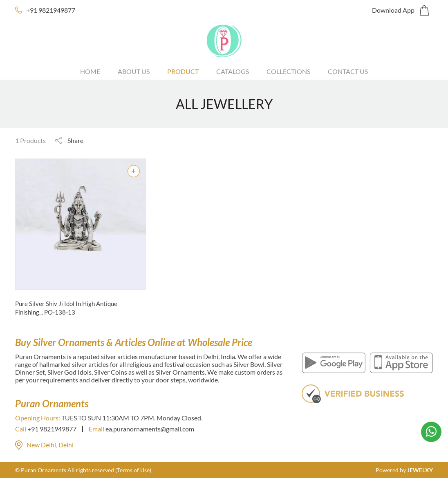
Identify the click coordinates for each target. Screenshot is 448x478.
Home (90, 71)
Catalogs (233, 71)
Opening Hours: (38, 418)
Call (21, 429)
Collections (288, 71)
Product (183, 71)
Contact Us (348, 71)
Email (96, 429)
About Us (134, 71)
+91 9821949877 (51, 10)
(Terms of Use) (133, 470)
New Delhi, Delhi (45, 445)
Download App (393, 10)
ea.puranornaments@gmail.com (150, 429)
